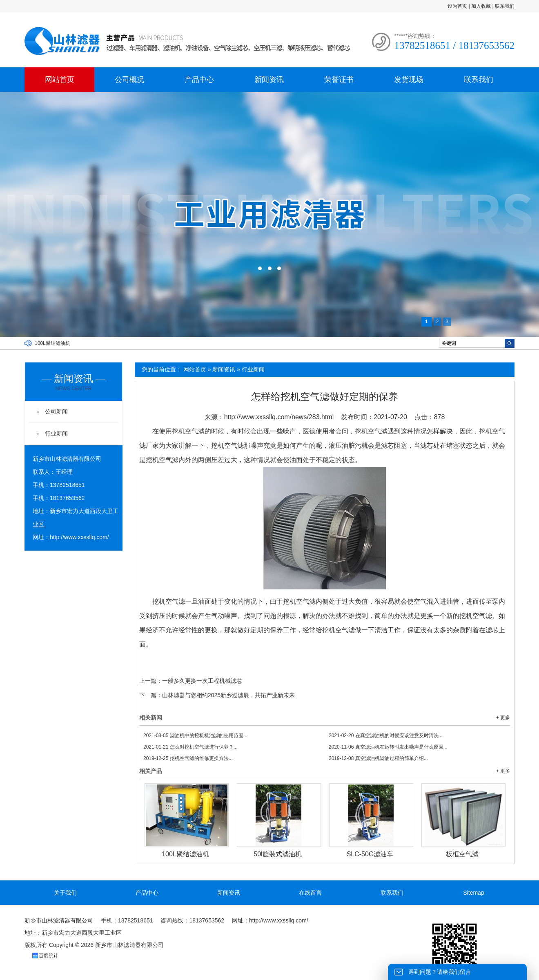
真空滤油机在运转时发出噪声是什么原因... (388, 747)
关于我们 (65, 893)
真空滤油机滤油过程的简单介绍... (378, 758)
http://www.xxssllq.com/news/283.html (279, 417)
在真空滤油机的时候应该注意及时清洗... (386, 736)
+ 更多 (503, 718)
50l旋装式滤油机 (277, 854)
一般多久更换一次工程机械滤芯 (202, 681)
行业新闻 (253, 369)
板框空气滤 (462, 854)
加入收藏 (481, 6)
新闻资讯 (269, 80)
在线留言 (310, 893)
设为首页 (457, 6)
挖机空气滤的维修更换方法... (188, 758)
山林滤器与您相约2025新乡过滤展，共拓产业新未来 (228, 695)
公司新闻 (56, 411)
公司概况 (129, 80)
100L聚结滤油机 (52, 343)
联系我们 (505, 6)
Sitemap (473, 893)
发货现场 (409, 80)
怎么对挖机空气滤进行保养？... (190, 747)
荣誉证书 (339, 80)
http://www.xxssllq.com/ (79, 537)
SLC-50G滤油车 (370, 854)
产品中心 (199, 80)
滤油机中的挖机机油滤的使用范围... (195, 736)
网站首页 (60, 80)
